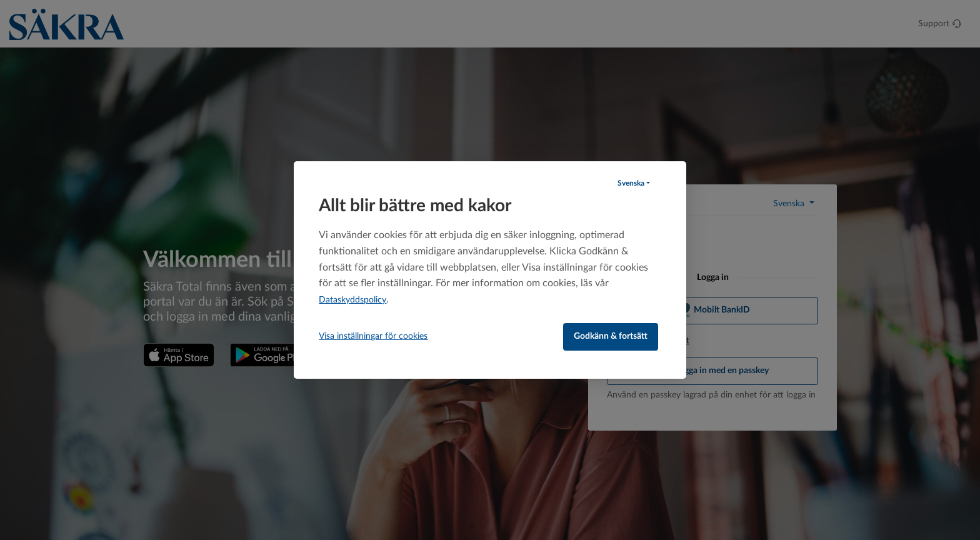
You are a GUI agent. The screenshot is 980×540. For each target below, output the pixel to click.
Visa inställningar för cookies (373, 336)
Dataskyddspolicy (352, 300)
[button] (634, 183)
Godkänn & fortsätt (611, 336)
